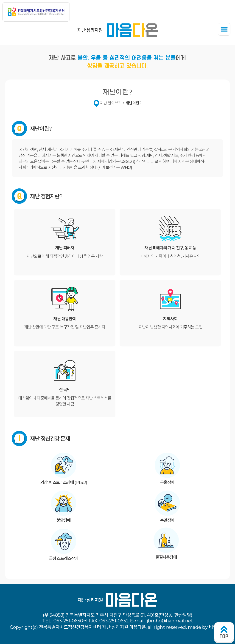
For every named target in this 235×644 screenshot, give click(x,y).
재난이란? (133, 103)
